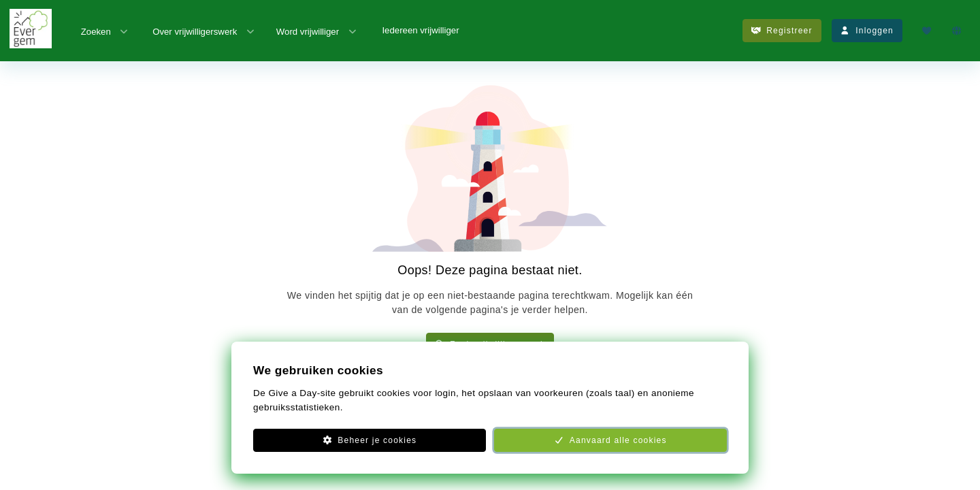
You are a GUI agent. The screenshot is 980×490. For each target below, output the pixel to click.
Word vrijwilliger (317, 31)
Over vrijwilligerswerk (204, 31)
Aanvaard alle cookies (610, 440)
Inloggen (867, 31)
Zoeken (105, 31)
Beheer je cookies (370, 440)
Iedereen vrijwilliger (420, 30)
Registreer (782, 31)
